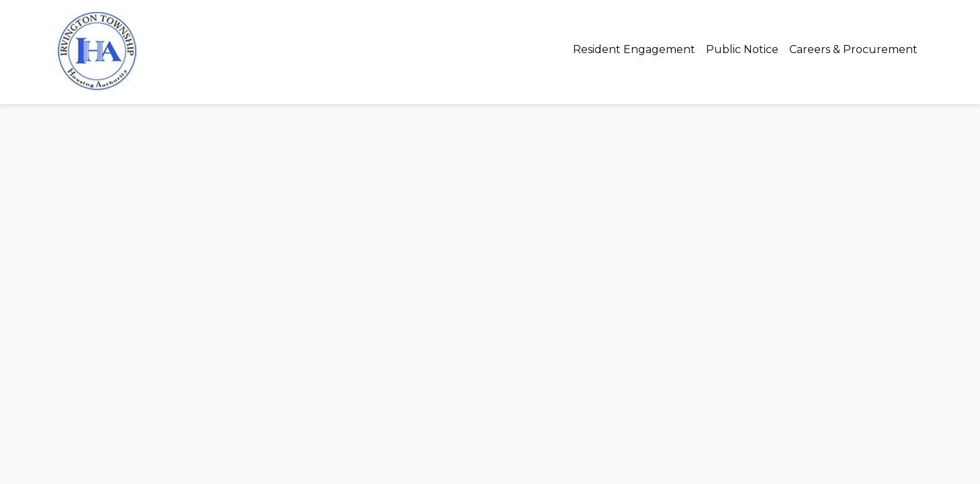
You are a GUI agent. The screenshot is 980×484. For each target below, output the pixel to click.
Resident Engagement (634, 49)
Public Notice (742, 49)
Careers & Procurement (853, 49)
